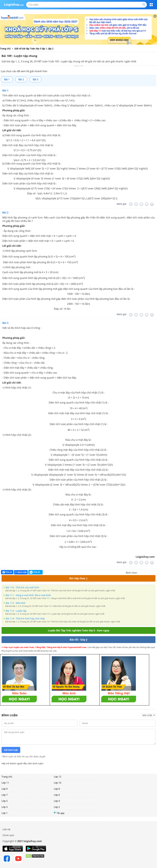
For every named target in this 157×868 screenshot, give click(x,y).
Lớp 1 (5, 813)
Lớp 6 (57, 795)
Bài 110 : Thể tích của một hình (22, 587)
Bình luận (21, 572)
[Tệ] (136, 204)
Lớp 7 (5, 795)
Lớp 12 (58, 777)
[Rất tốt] (152, 204)
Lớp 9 (5, 789)
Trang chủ (7, 777)
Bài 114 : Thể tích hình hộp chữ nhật (25, 618)
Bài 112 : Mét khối (16, 603)
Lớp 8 (57, 789)
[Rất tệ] (131, 204)
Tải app (59, 813)
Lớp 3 (5, 807)
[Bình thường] (141, 204)
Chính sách (8, 835)
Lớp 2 (57, 807)
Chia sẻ (7, 572)
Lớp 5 (5, 801)
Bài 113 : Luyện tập (16, 611)
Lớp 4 (57, 801)
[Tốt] (147, 204)
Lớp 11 (5, 783)
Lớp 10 (58, 783)
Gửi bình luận (11, 750)
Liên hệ (6, 829)
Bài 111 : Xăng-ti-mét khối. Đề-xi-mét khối (28, 595)
